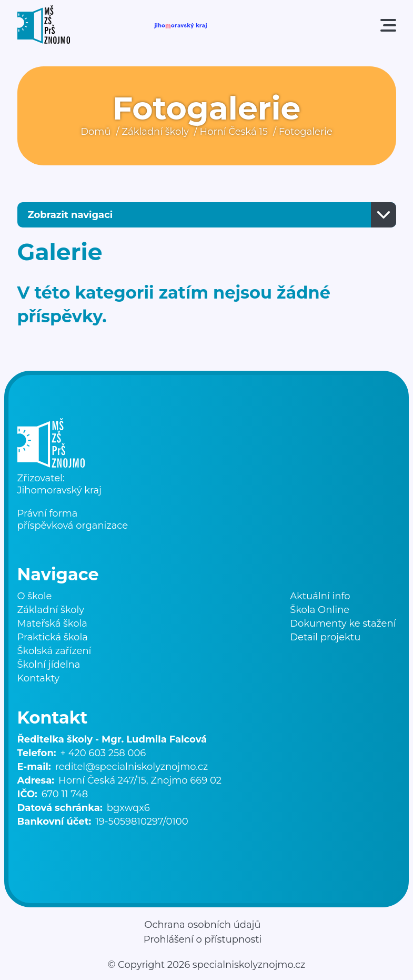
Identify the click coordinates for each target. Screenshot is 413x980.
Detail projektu (325, 637)
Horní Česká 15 (234, 132)
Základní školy (155, 132)
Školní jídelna (49, 665)
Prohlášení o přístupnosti (203, 939)
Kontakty (39, 678)
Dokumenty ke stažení (343, 623)
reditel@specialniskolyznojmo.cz (132, 767)
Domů (95, 132)
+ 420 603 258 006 (103, 753)
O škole (35, 596)
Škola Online (320, 610)
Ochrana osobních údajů (202, 925)
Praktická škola (53, 637)
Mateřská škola (52, 623)
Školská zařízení (54, 651)
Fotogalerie (306, 132)
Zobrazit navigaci (70, 215)
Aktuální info (320, 596)
